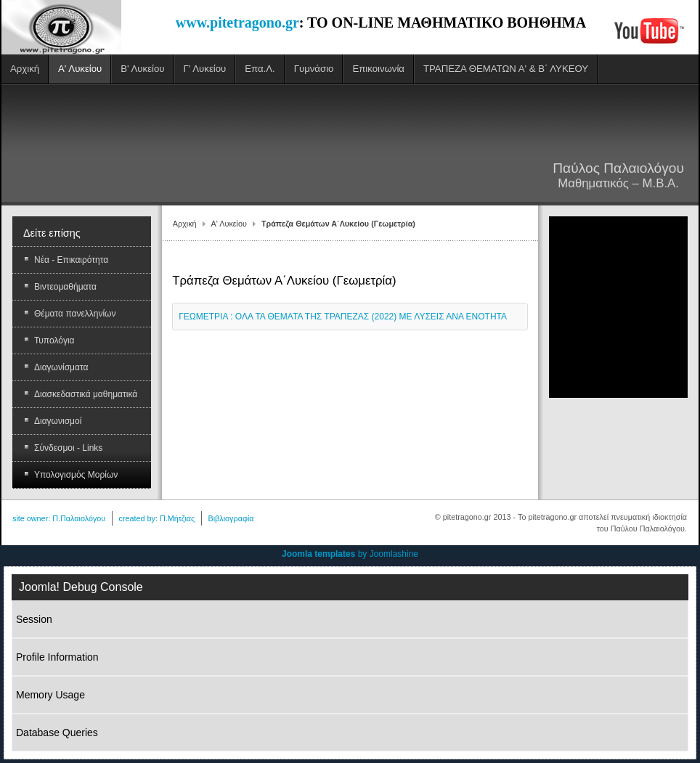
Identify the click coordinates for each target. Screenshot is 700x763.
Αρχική (185, 224)
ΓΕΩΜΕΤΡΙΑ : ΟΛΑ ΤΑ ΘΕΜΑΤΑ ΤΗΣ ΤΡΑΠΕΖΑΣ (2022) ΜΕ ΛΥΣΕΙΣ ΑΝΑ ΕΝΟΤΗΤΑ (343, 317)
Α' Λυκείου (229, 224)
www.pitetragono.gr (237, 23)
